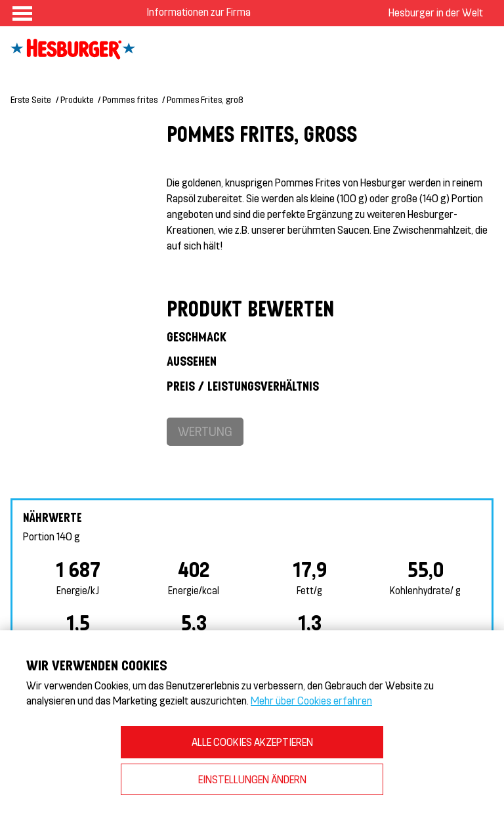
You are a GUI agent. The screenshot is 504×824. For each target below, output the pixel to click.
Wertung (205, 431)
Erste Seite (31, 99)
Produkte (77, 99)
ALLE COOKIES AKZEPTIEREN (252, 742)
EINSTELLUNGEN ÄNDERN (252, 779)
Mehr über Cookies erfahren (311, 700)
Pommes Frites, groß (205, 99)
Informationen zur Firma (199, 11)
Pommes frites (130, 99)
